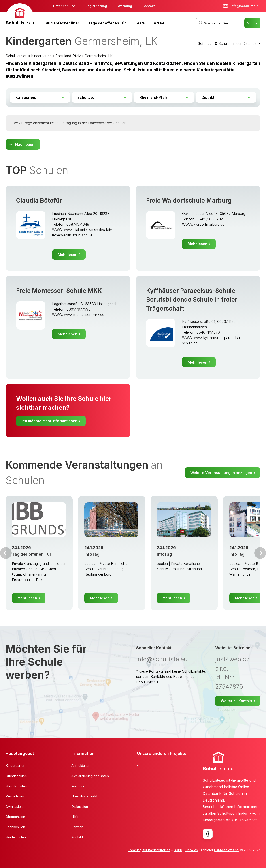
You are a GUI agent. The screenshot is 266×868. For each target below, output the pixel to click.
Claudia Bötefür (39, 200)
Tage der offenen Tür (107, 23)
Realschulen (15, 796)
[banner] (20, 15)
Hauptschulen (16, 786)
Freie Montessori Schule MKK (59, 291)
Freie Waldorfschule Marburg (189, 200)
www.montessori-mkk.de (84, 315)
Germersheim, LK (99, 56)
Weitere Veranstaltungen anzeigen (221, 473)
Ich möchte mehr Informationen (50, 421)
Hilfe (75, 817)
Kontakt (149, 6)
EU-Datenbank (59, 6)
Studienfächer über (62, 23)
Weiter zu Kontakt (236, 701)
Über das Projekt (84, 796)
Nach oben (25, 144)
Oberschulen (15, 817)
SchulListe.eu (16, 56)
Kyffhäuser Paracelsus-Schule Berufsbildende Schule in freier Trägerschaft (192, 299)
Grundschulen (16, 776)
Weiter (260, 553)
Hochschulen (16, 837)
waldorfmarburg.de (209, 224)
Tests (140, 23)
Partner (77, 827)
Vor (6, 553)
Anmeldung (80, 766)
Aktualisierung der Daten (90, 776)
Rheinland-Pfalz (68, 56)
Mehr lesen (68, 255)
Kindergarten (41, 56)
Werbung (125, 6)
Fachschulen (15, 827)
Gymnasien (14, 807)
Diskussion (80, 807)
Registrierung (96, 6)
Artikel (160, 23)
